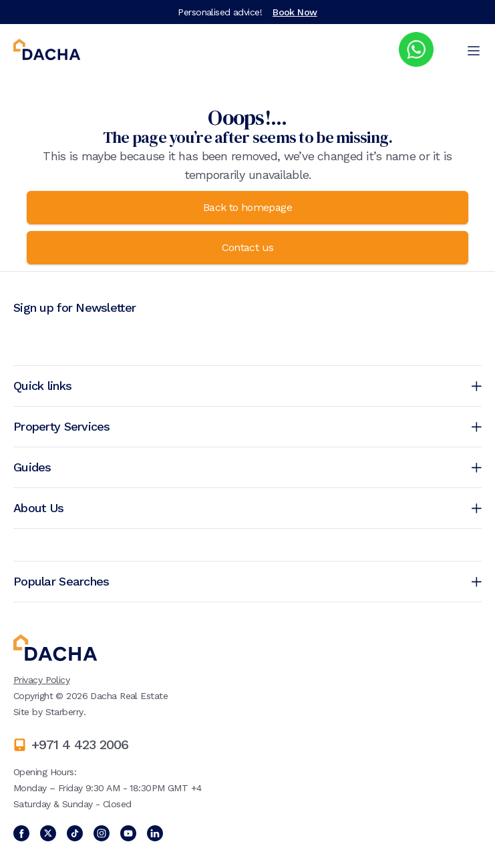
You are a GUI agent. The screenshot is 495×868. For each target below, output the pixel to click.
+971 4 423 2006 (80, 744)
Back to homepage (247, 207)
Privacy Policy (41, 680)
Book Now (295, 12)
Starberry (64, 712)
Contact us (248, 247)
